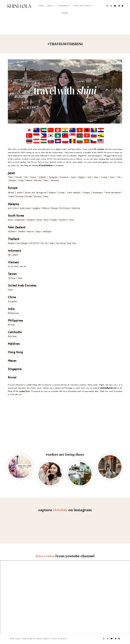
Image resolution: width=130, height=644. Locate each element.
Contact (65, 13)
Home (41, 6)
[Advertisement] (54, 17)
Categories (63, 6)
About (50, 6)
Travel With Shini (82, 6)
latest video (45, 556)
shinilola (60, 510)
